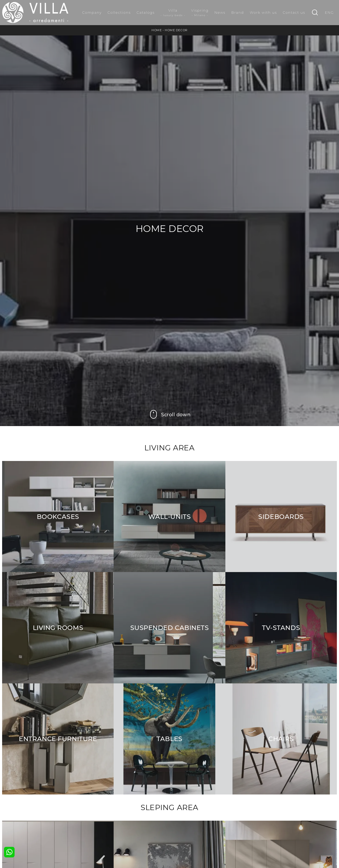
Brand (238, 12)
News (220, 12)
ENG (329, 12)
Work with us (263, 12)
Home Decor (176, 30)
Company (92, 12)
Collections (119, 12)
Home (157, 30)
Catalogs (146, 12)
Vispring (200, 13)
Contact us (294, 12)
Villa (173, 13)
